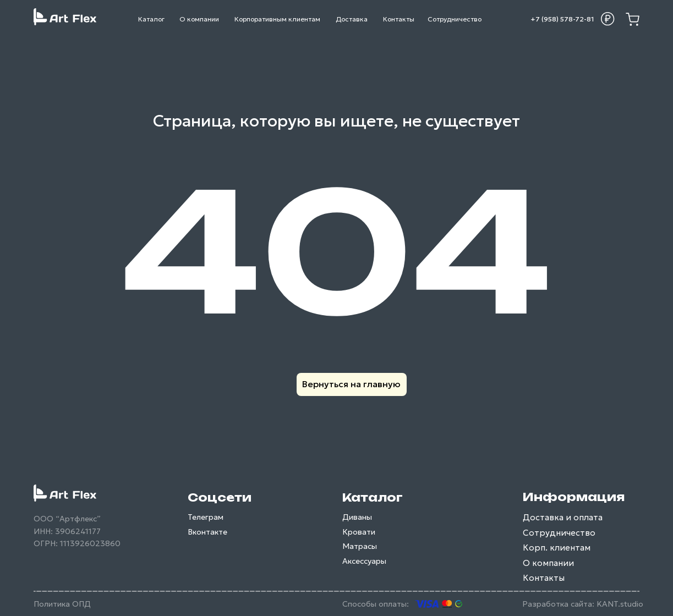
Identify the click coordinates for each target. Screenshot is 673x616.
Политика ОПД (62, 604)
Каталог (373, 497)
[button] (608, 19)
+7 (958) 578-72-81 (562, 19)
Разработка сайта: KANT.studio (583, 604)
